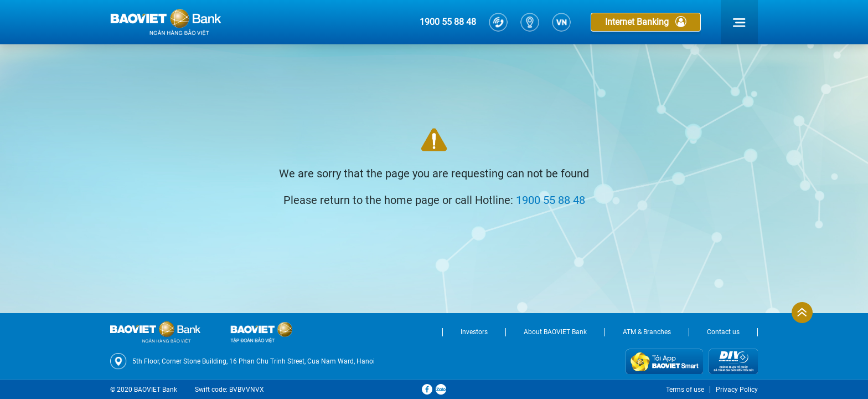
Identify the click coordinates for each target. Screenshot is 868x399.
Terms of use (685, 390)
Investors (474, 332)
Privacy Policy (737, 390)
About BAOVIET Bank (555, 332)
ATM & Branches (647, 332)
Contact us (723, 332)
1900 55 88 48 (448, 22)
